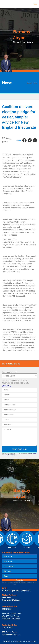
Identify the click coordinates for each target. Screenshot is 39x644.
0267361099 (7, 628)
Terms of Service (9, 455)
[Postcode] (19, 425)
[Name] (19, 390)
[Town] (19, 420)
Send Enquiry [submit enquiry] (20, 449)
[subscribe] (19, 580)
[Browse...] (6, 385)
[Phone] (19, 395)
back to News (32, 83)
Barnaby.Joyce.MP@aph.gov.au (16, 591)
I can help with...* (9, 372)
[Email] (19, 400)
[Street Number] (19, 410)
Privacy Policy (33, 453)
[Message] (19, 437)
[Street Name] (19, 415)
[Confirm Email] (19, 405)
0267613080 (7, 609)
